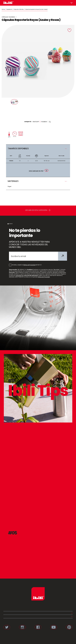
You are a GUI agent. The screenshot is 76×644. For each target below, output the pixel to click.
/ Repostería (9, 9)
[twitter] (50, 122)
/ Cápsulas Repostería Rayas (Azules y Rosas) (36, 9)
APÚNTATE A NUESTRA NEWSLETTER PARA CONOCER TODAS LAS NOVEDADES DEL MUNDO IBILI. (29, 245)
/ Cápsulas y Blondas (18, 9)
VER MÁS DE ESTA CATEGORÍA (38, 211)
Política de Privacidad (29, 265)
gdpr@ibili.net (20, 275)
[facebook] (44, 122)
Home (3, 9)
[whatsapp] (36, 122)
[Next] (70, 104)
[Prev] (6, 104)
